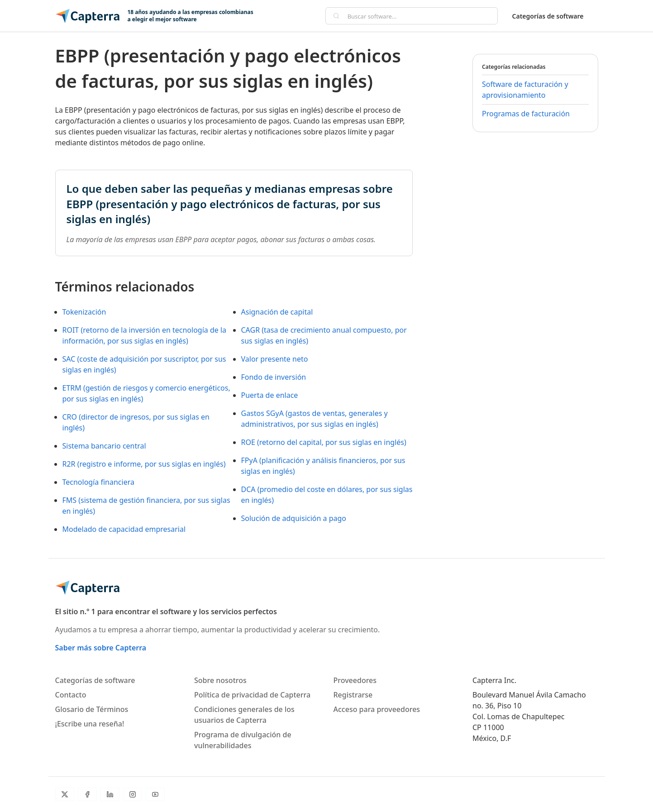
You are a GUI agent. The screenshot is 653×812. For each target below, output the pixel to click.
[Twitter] (65, 794)
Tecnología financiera (98, 482)
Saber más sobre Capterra (101, 648)
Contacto (71, 695)
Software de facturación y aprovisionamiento (525, 90)
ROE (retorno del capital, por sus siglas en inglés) (324, 442)
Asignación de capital (277, 312)
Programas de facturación (526, 114)
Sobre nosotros (220, 680)
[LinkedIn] (110, 794)
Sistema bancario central (104, 446)
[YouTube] (155, 794)
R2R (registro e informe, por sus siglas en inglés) (144, 464)
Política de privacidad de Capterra (252, 695)
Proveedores (355, 680)
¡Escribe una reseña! (90, 724)
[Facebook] (87, 794)
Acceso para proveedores (377, 709)
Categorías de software (548, 16)
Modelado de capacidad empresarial (124, 529)
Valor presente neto (275, 359)
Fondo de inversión (274, 377)
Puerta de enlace (270, 395)
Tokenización (84, 312)
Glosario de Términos (92, 709)
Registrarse (353, 695)
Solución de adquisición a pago (294, 518)
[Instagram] (133, 794)
